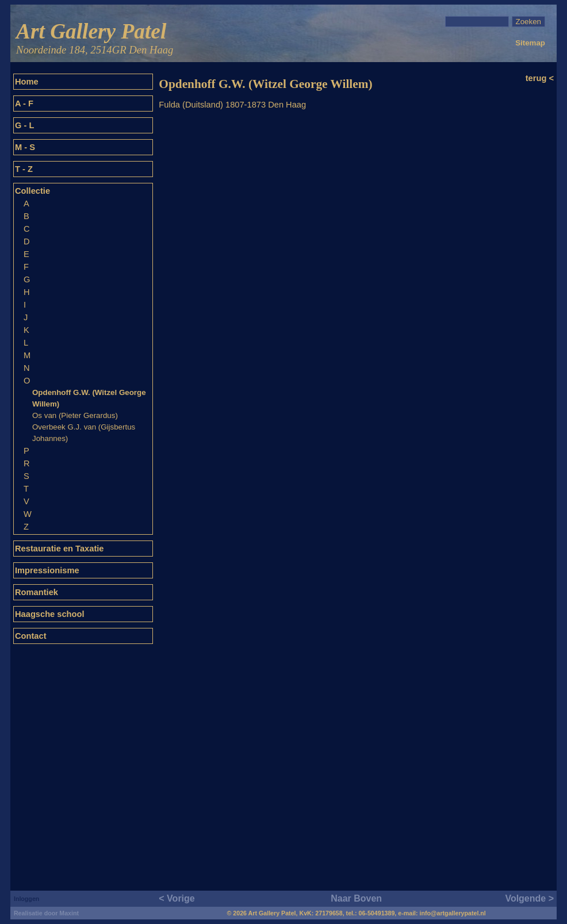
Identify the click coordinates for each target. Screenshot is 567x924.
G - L (24, 125)
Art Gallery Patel (95, 39)
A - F (24, 103)
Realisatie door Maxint (46, 913)
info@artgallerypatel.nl (453, 913)
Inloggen (26, 899)
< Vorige (177, 898)
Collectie (32, 191)
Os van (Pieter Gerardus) (75, 415)
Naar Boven (356, 898)
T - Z (24, 169)
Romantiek (37, 592)
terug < (540, 78)
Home (27, 82)
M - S (25, 147)
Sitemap (530, 43)
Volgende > (529, 898)
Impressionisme (47, 570)
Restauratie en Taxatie (60, 549)
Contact (31, 636)
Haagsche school (50, 614)
